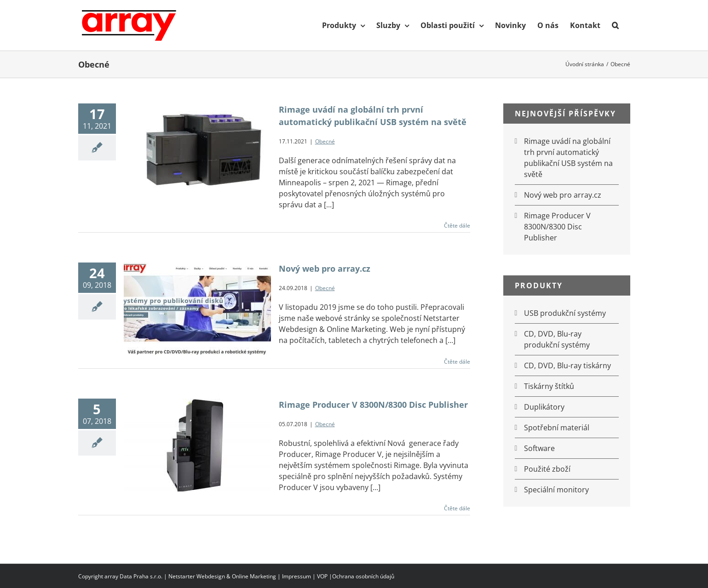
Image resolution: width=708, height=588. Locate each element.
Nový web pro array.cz (325, 268)
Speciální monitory (556, 490)
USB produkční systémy (565, 313)
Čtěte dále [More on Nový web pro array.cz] (457, 362)
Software (539, 448)
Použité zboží (547, 469)
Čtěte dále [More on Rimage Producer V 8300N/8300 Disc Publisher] (457, 508)
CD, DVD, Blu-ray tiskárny (567, 365)
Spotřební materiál (557, 428)
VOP (322, 576)
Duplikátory (544, 407)
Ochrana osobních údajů (363, 576)
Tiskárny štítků (549, 386)
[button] (615, 25)
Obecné (325, 141)
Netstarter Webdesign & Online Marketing (222, 576)
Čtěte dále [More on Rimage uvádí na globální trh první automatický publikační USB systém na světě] (457, 225)
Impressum (296, 576)
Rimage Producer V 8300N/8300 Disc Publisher (373, 405)
